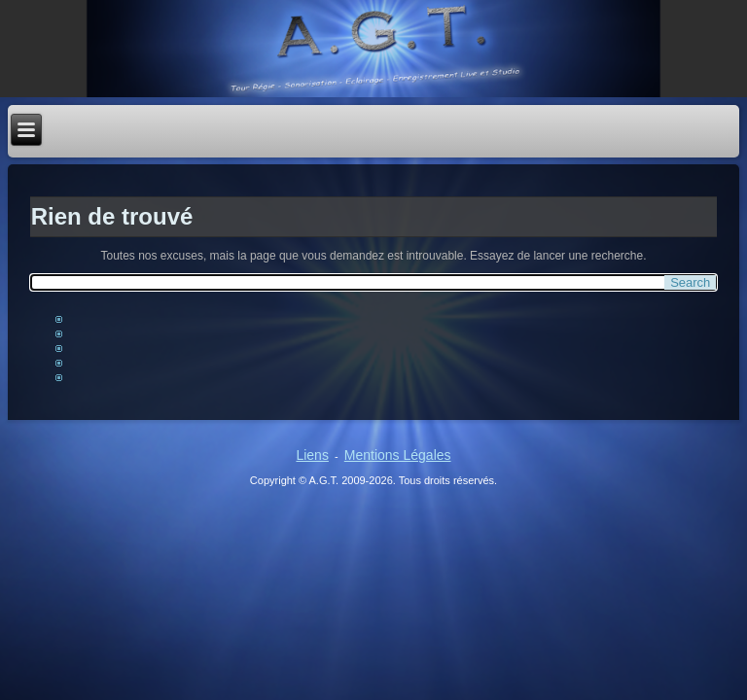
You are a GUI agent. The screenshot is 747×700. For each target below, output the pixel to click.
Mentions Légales (398, 455)
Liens (312, 455)
